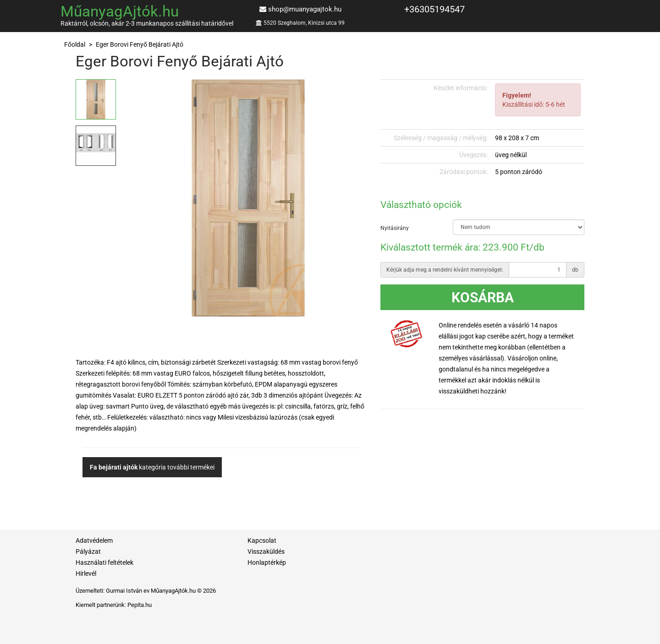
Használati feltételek (104, 562)
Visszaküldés (266, 551)
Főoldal (75, 44)
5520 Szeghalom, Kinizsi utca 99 (304, 23)
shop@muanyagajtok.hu (305, 9)
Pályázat (88, 551)
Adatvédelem (94, 540)
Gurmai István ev (128, 591)
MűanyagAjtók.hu (120, 11)
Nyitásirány (395, 228)
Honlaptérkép (267, 562)
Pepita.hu (140, 605)
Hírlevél (86, 573)
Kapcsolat (262, 540)
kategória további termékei (152, 467)
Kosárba (483, 297)
